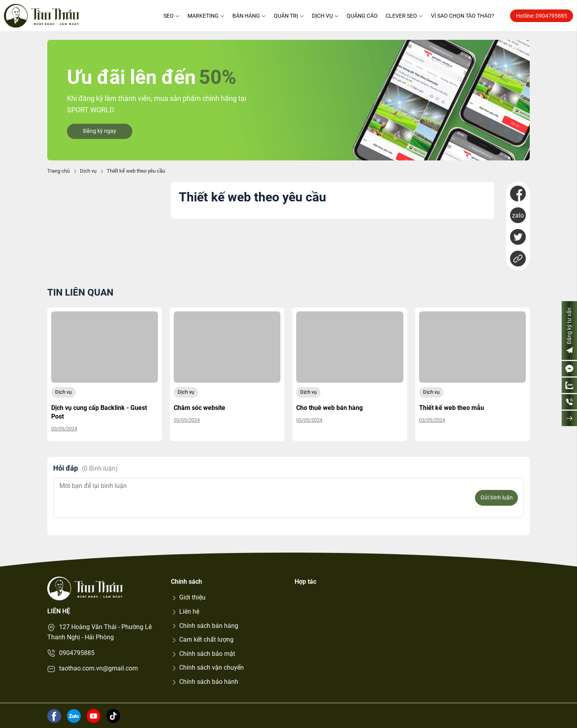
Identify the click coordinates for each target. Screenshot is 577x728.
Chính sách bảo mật (203, 654)
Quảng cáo (362, 16)
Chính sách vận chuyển (207, 667)
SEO (172, 16)
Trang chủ (58, 171)
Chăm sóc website (199, 408)
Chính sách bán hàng (205, 626)
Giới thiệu (188, 597)
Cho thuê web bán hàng (329, 408)
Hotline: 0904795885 (542, 16)
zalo (518, 215)
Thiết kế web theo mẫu (452, 408)
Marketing (206, 16)
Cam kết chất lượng (202, 640)
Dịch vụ (325, 16)
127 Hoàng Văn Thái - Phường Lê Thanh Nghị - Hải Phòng (99, 632)
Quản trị (289, 16)
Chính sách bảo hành (205, 682)
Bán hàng (249, 16)
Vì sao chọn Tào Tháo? (463, 16)
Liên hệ (185, 612)
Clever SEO (404, 16)
